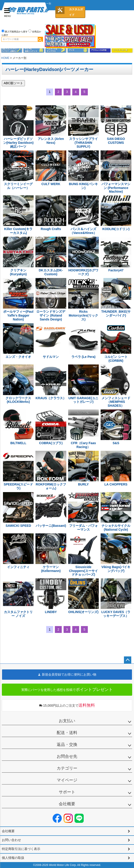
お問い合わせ (11, 840)
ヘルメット (56, 50)
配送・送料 (67, 733)
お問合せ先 (67, 756)
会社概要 (67, 804)
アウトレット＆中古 (100, 50)
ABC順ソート (13, 83)
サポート (67, 792)
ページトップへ (128, 660)
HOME (5, 58)
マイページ (67, 780)
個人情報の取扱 (13, 858)
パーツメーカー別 (122, 50)
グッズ (78, 50)
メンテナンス (12, 50)
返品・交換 (67, 745)
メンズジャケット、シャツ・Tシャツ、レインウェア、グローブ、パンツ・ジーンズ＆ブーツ (34, 50)
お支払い (67, 721)
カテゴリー (67, 768)
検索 (40, 39)
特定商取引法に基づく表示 (21, 849)
